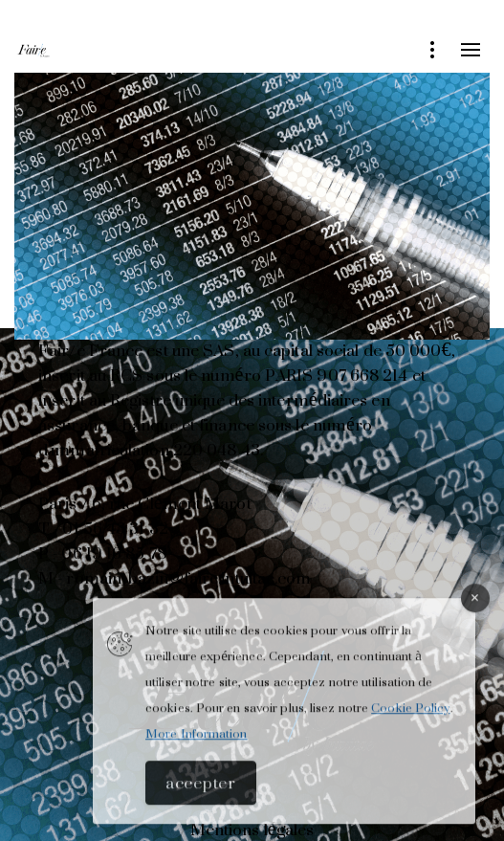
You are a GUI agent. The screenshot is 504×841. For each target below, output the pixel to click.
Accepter (201, 789)
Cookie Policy (410, 714)
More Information (197, 740)
